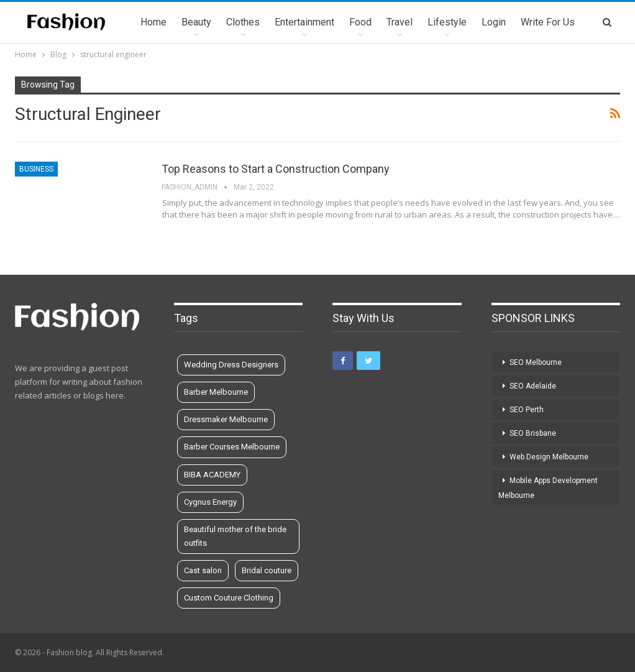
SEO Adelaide (533, 386)
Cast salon (203, 570)
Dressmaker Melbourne (226, 419)
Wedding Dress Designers (231, 365)
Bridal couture (267, 570)
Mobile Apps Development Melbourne (548, 488)
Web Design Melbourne (549, 457)
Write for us (548, 22)
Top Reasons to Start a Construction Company (276, 169)
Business (36, 169)
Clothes (243, 22)
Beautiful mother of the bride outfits (235, 536)
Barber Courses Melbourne (232, 447)
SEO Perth (527, 410)
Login (494, 22)
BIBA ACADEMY (212, 475)
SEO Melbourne (536, 362)
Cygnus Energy (210, 502)
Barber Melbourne (216, 392)
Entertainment (304, 22)
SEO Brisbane (533, 433)
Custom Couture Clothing (229, 598)
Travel (400, 22)
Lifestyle (447, 22)
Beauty (196, 22)
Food (360, 22)
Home (153, 22)
